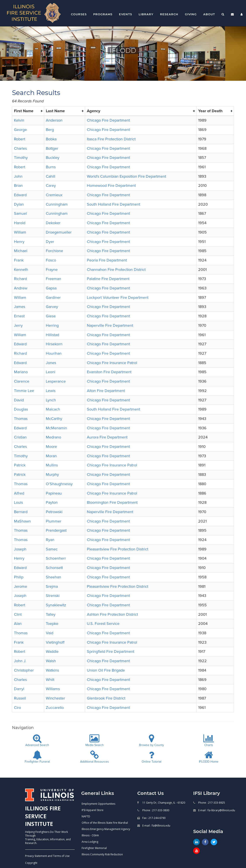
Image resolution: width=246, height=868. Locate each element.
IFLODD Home (209, 757)
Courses (79, 14)
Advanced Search (37, 741)
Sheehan (53, 577)
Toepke (52, 624)
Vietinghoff (55, 642)
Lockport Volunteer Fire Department (118, 297)
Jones (51, 363)
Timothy (21, 158)
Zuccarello (55, 708)
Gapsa (51, 288)
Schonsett (54, 568)
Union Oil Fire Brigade (106, 670)
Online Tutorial (151, 757)
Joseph (20, 549)
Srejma (52, 586)
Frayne (52, 270)
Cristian (20, 437)
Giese (51, 316)
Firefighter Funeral (37, 757)
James (20, 307)
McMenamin (56, 428)
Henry (19, 242)
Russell (20, 698)
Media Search (95, 741)
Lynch (51, 400)
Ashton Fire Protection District (112, 614)
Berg (50, 130)
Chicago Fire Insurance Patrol (112, 363)
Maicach (53, 409)
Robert (20, 139)
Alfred (19, 493)
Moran (51, 456)
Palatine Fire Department (108, 279)
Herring (52, 325)
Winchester (55, 698)
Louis (18, 502)
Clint (18, 614)
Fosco (51, 260)
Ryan (50, 540)
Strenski (53, 596)
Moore (51, 447)
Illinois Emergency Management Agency (106, 829)
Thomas (21, 419)
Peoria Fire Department (107, 260)
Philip (19, 577)
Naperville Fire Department (110, 325)
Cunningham (57, 204)
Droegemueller (59, 232)
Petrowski (54, 512)
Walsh (51, 661)
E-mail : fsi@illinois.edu (156, 826)
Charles (20, 148)
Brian (18, 186)
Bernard (21, 512)
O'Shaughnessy (59, 484)
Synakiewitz (56, 605)
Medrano (53, 437)
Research (169, 14)
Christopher (24, 670)
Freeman (53, 279)
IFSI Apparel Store (93, 810)
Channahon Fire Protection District (116, 270)
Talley (51, 614)
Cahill (51, 176)
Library (146, 14)
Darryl (19, 689)
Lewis (51, 391)
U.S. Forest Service (103, 624)
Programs (103, 14)
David (19, 400)
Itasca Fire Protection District (111, 139)
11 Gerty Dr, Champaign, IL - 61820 (163, 803)
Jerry (18, 325)
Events (126, 14)
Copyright (31, 863)
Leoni (51, 372)
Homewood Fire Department (111, 186)
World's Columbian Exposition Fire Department (126, 176)
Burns (51, 167)
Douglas (21, 409)
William (20, 232)
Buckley (53, 158)
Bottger (52, 148)
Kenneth (21, 270)
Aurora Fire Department (107, 437)
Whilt (50, 680)
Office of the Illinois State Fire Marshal (105, 823)
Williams (53, 689)
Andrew (21, 288)
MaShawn (22, 521)
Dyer (50, 242)
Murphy (52, 474)
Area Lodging (90, 842)
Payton (52, 502)
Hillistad (52, 335)
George (20, 130)
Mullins (52, 465)
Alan (18, 624)
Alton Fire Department (106, 391)
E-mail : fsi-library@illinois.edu (216, 810)
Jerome (21, 586)
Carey (51, 186)
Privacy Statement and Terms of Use (47, 856)
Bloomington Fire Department (112, 502)
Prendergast (56, 530)
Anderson (54, 120)
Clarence (22, 381)
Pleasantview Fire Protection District (118, 549)
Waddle (52, 651)
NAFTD (86, 816)
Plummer (54, 521)
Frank (19, 260)
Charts (209, 741)
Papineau (54, 493)
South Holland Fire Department (114, 204)
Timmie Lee (24, 391)
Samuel (20, 213)
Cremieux (54, 195)
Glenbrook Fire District (106, 698)
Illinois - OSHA (90, 835)
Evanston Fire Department (109, 372)
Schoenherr (56, 558)
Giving (191, 14)
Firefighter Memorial (94, 848)
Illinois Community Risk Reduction (102, 854)
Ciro (17, 708)
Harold (20, 223)
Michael (21, 251)
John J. (20, 661)
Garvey (52, 307)
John (18, 176)
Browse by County (151, 741)
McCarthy (54, 419)
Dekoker (53, 223)
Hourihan (54, 353)
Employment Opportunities (98, 804)
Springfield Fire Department (111, 651)
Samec (52, 549)
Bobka (51, 139)
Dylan (19, 204)
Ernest (19, 316)
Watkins (52, 670)
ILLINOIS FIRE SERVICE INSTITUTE (43, 816)
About (209, 14)
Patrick (20, 465)
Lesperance (56, 381)
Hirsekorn (54, 344)
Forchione (54, 251)
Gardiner (53, 297)
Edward (20, 195)
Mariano (21, 372)
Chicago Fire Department (108, 120)
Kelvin (19, 120)
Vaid (50, 633)
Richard (20, 279)
